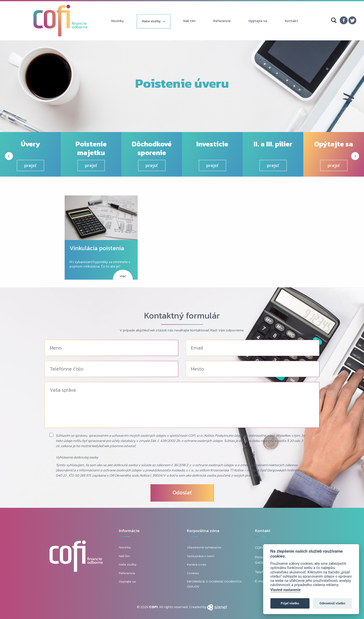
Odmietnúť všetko (332, 603)
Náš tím (189, 21)
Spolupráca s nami (201, 556)
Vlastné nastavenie (286, 590)
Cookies (193, 573)
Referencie (222, 21)
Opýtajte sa (258, 21)
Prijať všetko (290, 603)
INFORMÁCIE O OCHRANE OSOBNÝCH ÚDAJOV (214, 584)
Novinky (117, 21)
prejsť (30, 165)
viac (123, 276)
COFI (153, 607)
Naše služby (151, 21)
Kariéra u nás (197, 564)
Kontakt (291, 21)
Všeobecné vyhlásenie (204, 547)
